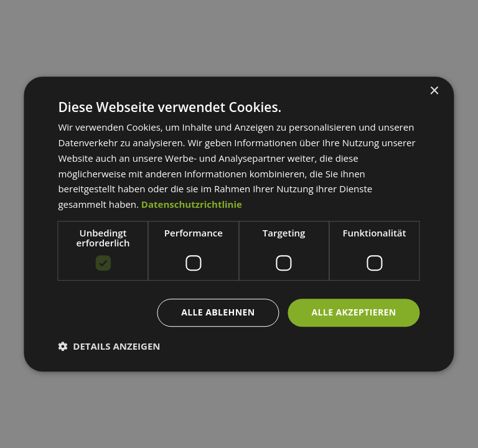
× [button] (434, 91)
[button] (109, 346)
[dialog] (239, 224)
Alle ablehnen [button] (218, 312)
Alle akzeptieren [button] (354, 312)
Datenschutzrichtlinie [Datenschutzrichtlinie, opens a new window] (192, 204)
